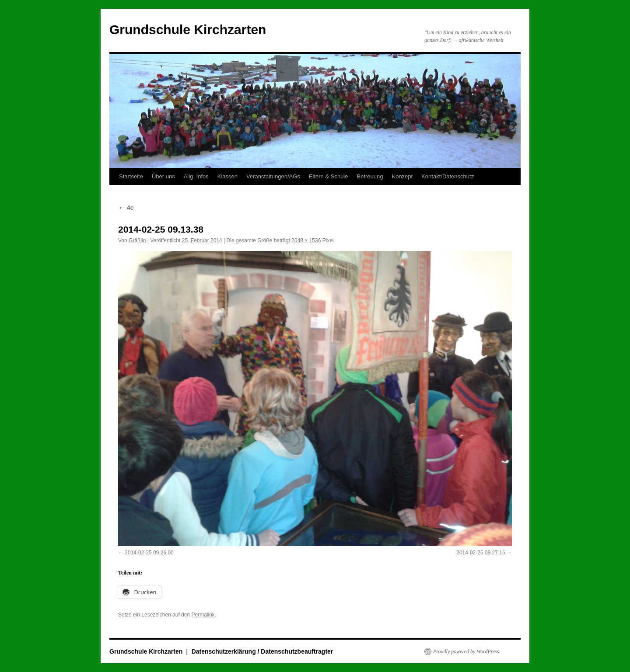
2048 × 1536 (306, 240)
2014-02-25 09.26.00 (149, 553)
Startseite (131, 176)
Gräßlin (137, 240)
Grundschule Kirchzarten (188, 30)
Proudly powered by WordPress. (467, 651)
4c (126, 208)
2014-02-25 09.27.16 (481, 553)
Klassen (227, 176)
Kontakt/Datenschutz (448, 176)
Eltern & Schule (329, 176)
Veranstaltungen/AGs (273, 176)
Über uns (163, 176)
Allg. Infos (196, 176)
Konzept (402, 176)
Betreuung (370, 176)
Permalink (203, 615)
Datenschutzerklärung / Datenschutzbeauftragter (262, 651)
